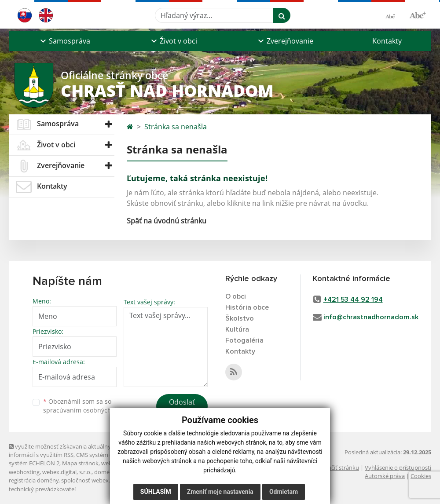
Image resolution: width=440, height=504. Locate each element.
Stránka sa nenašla (176, 127)
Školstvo (240, 318)
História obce (247, 307)
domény (105, 472)
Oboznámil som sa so (88, 406)
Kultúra (237, 329)
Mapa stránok (80, 463)
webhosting (24, 472)
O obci (236, 296)
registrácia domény (34, 480)
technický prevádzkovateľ (42, 489)
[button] (64, 41)
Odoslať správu (182, 407)
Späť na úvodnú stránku (167, 221)
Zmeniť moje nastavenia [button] (220, 492)
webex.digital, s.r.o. (67, 472)
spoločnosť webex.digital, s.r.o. (101, 480)
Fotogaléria (244, 340)
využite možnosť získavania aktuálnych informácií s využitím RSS (63, 451)
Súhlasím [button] (156, 492)
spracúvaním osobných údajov (88, 410)
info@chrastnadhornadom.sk (371, 317)
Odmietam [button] (284, 492)
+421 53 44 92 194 (353, 299)
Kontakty (387, 41)
